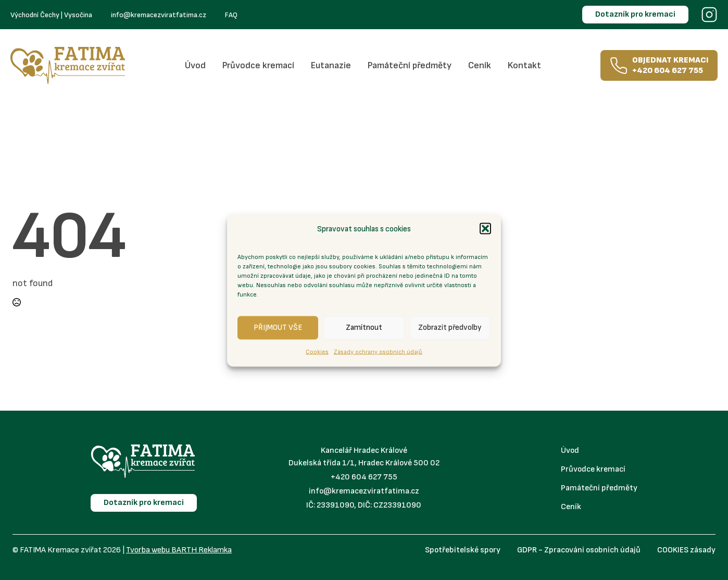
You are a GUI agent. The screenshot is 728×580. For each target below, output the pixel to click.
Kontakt (524, 65)
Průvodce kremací (258, 65)
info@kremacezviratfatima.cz (159, 15)
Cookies (317, 351)
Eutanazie (331, 65)
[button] (485, 229)
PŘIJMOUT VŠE (278, 328)
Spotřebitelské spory (463, 550)
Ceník (480, 65)
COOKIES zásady (686, 550)
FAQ (231, 15)
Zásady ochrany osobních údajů (378, 351)
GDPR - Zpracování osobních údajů (579, 550)
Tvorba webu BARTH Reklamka (179, 550)
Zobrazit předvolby (450, 328)
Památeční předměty (410, 65)
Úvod (195, 65)
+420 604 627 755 (364, 477)
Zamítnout (364, 328)
